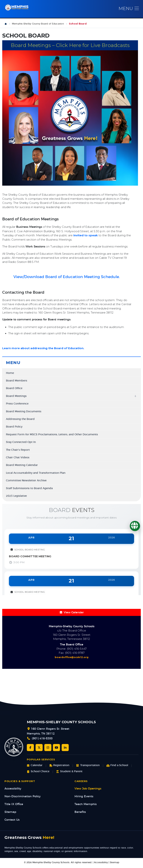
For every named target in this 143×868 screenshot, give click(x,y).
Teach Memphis (86, 804)
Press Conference (17, 404)
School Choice (38, 772)
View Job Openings (88, 789)
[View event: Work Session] (71, 591)
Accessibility (13, 789)
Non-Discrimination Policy (23, 796)
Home (10, 373)
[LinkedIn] (65, 748)
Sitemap (10, 812)
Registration (59, 765)
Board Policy (14, 427)
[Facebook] (30, 748)
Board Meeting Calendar (22, 465)
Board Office (14, 388)
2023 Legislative (16, 496)
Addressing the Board (20, 419)
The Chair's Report (18, 450)
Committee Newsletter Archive (26, 481)
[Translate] (135, 526)
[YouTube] (56, 748)
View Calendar (71, 612)
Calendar (35, 765)
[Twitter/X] (39, 748)
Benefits (80, 812)
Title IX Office (14, 804)
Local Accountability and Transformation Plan (36, 473)
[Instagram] (48, 748)
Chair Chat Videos (18, 458)
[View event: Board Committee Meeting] (71, 549)
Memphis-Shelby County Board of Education (38, 24)
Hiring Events (84, 796)
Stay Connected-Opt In (21, 442)
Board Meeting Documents (24, 412)
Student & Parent (69, 772)
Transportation (88, 765)
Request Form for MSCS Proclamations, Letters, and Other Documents (52, 435)
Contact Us (12, 820)
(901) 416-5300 (42, 739)
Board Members (17, 381)
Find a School (117, 765)
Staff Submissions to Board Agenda (29, 488)
